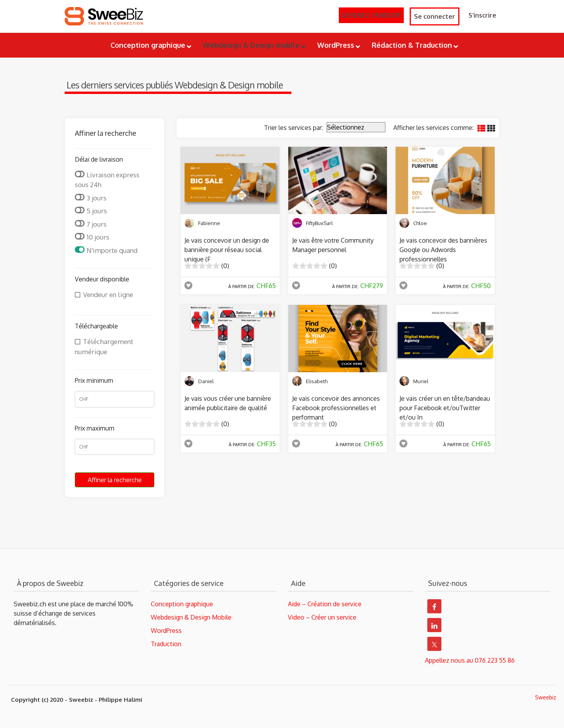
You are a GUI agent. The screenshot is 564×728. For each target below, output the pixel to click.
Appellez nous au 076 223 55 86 (470, 660)
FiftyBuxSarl (319, 223)
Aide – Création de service (325, 604)
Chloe (420, 223)
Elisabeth (317, 381)
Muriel (421, 381)
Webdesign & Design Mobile (191, 617)
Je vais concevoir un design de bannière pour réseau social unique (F (227, 250)
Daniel (206, 381)
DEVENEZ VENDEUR (371, 15)
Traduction (166, 644)
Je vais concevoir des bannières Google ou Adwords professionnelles (443, 250)
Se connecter (435, 16)
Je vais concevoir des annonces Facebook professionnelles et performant (336, 408)
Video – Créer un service (322, 617)
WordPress (166, 631)
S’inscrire (482, 15)
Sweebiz (546, 697)
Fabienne (209, 223)
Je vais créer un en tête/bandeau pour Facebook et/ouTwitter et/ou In (445, 408)
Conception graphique (182, 604)
